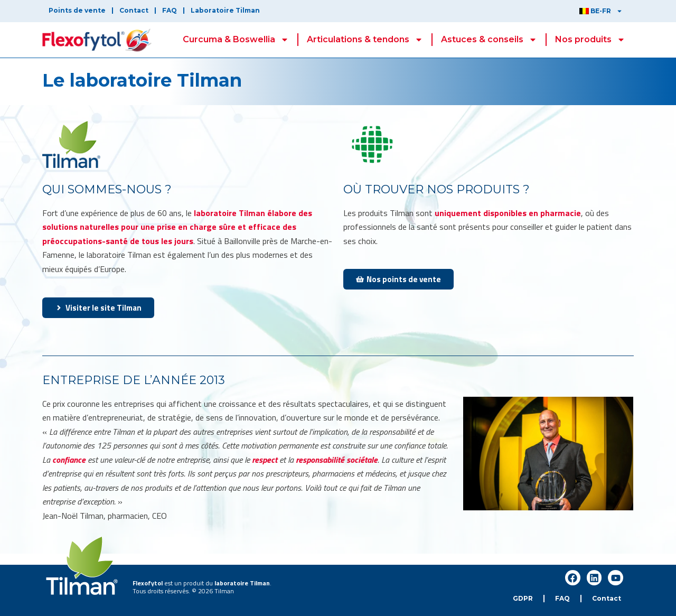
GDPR (523, 598)
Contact (134, 10)
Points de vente (77, 10)
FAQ (170, 10)
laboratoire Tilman (242, 583)
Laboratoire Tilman (225, 10)
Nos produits (590, 40)
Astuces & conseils (489, 40)
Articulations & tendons (365, 40)
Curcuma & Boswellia (236, 40)
